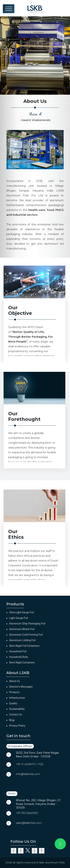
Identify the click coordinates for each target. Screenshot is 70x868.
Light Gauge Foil (19, 618)
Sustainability (17, 709)
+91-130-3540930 (27, 813)
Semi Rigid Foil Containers (24, 646)
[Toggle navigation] (9, 9)
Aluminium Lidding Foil (22, 640)
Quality (13, 703)
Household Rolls (19, 657)
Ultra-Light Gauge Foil (22, 612)
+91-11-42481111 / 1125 (29, 764)
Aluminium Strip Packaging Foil (27, 624)
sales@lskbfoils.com (29, 823)
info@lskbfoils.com (28, 774)
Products (14, 692)
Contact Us (16, 714)
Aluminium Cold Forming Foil (26, 635)
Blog (12, 720)
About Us (14, 681)
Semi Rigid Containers (22, 663)
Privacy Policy (17, 726)
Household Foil (18, 651)
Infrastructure (17, 698)
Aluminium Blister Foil (22, 629)
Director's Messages (21, 687)
